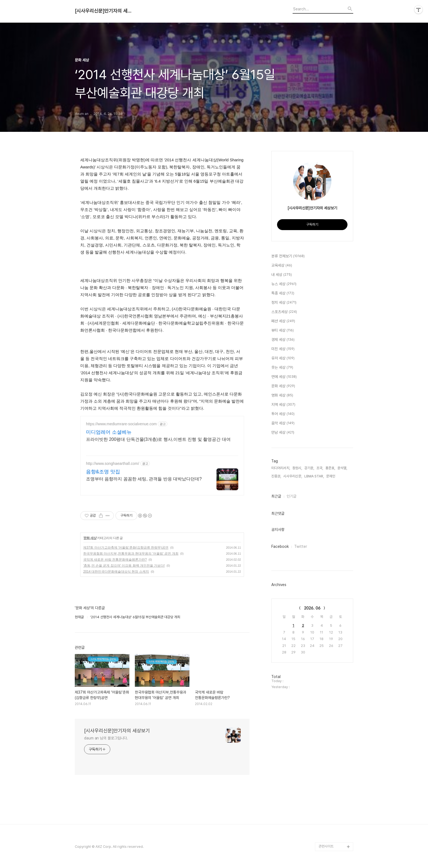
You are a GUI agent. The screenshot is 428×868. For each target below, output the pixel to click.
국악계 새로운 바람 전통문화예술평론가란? (115, 560)
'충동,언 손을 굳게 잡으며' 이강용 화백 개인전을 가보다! (124, 566)
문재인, (331, 476)
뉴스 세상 (284, 284)
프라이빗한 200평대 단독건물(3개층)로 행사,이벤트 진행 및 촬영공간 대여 (158, 439)
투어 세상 (283, 414)
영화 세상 (282, 396)
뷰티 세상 (283, 331)
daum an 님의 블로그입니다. (106, 738)
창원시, (297, 468)
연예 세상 (284, 377)
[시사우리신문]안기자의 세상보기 (105, 11)
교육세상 (282, 266)
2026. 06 (312, 608)
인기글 (292, 496)
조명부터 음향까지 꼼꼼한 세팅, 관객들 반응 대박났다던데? (144, 479)
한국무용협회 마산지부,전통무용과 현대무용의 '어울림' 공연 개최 (131, 554)
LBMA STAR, (314, 476)
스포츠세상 (284, 312)
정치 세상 (284, 303)
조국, (320, 468)
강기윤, (309, 468)
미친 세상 (283, 349)
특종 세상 (283, 293)
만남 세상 (283, 433)
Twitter (301, 546)
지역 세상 (283, 405)
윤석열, (342, 468)
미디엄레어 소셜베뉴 (109, 432)
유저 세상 (283, 358)
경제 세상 (283, 340)
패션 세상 (283, 321)
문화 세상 (90, 538)
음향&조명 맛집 (103, 472)
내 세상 (282, 275)
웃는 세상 (282, 368)
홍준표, (330, 468)
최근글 (276, 496)
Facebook (280, 546)
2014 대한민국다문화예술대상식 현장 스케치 (116, 572)
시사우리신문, (293, 476)
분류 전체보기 (288, 256)
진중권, (276, 476)
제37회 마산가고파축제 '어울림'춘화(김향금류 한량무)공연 (126, 548)
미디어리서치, (281, 468)
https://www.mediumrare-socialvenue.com (121, 424)
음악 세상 (283, 423)
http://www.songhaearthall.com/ (113, 463)
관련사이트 (326, 846)
